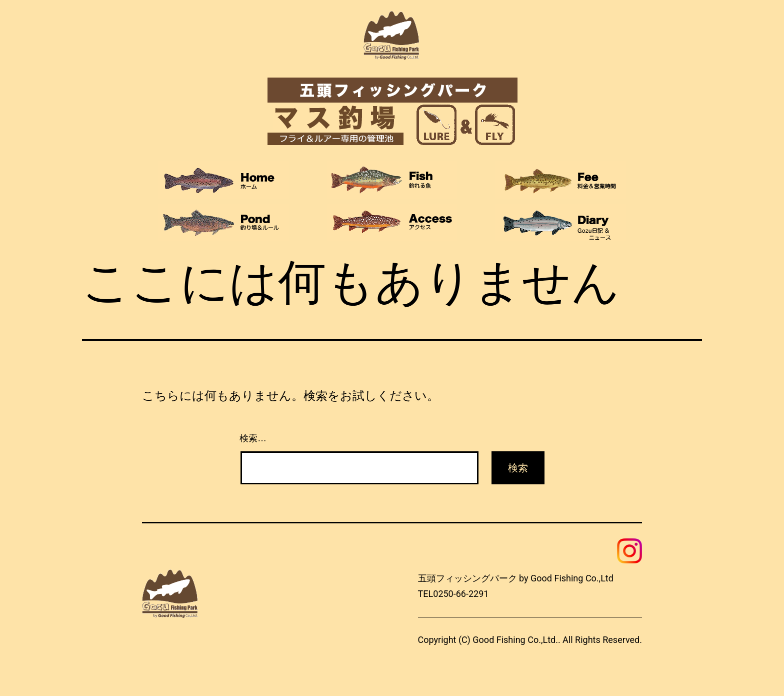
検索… (253, 438)
